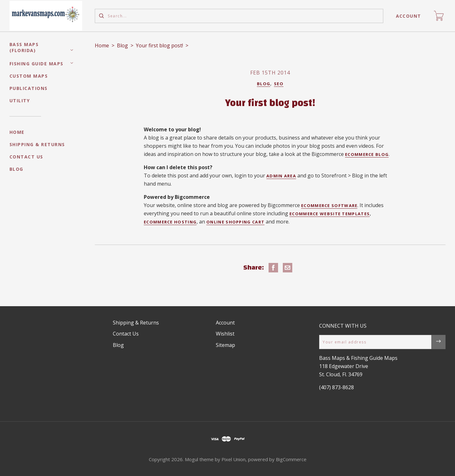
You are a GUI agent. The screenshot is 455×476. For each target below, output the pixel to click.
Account (409, 16)
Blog (16, 169)
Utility (20, 101)
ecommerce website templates (330, 214)
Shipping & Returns (37, 144)
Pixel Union (234, 459)
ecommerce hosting (170, 222)
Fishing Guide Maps (36, 64)
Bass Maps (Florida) (24, 47)
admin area (281, 176)
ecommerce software (329, 205)
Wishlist (225, 334)
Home (17, 132)
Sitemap (225, 345)
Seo (279, 84)
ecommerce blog (367, 154)
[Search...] (239, 16)
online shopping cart (235, 222)
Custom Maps (29, 76)
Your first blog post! (159, 45)
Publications (29, 88)
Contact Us (26, 157)
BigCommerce (291, 459)
